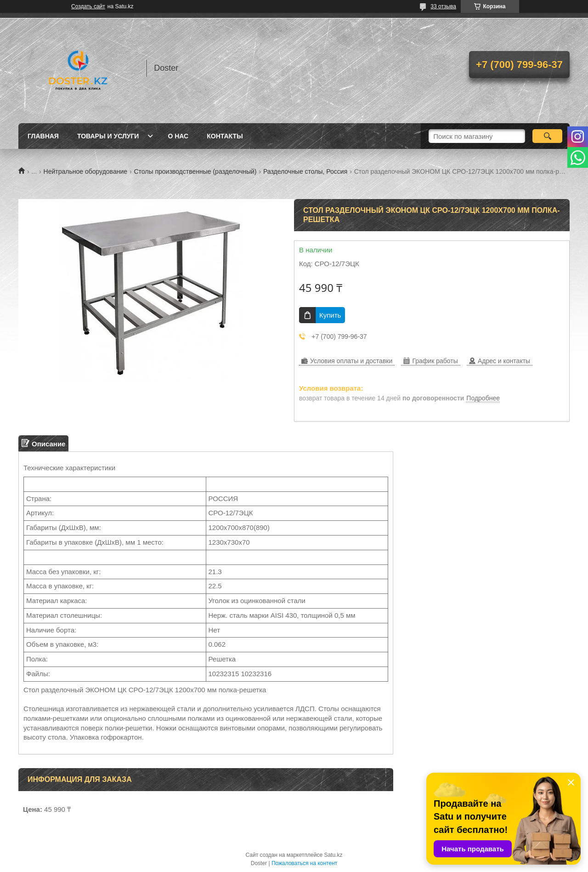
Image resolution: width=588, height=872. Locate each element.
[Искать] (547, 136)
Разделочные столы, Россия (305, 171)
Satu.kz (333, 855)
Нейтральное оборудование (85, 171)
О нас (178, 136)
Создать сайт (88, 6)
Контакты (225, 136)
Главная (43, 136)
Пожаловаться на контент (304, 863)
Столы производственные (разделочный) (195, 171)
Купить (330, 315)
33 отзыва (443, 6)
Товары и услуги (108, 136)
